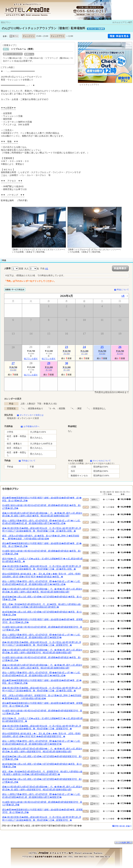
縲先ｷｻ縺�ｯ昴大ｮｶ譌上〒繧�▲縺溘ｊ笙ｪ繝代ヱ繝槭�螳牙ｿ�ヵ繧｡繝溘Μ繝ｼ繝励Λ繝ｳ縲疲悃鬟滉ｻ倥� (42, 720)
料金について (123, 290)
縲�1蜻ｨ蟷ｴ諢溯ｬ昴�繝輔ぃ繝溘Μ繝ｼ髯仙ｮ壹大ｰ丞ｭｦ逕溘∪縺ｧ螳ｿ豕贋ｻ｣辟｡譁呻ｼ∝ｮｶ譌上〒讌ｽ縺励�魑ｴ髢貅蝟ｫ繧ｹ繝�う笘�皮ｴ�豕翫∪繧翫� (42, 530)
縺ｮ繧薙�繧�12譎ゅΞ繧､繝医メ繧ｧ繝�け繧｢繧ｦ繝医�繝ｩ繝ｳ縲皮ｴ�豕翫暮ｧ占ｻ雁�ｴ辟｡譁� (42, 598)
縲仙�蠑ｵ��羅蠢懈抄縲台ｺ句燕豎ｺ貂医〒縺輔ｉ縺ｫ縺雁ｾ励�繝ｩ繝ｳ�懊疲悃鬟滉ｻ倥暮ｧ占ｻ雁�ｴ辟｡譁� (42, 621)
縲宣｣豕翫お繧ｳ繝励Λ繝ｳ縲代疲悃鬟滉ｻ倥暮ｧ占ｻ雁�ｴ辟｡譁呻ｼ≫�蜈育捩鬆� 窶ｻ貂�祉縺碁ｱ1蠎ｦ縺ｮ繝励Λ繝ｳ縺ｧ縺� (42, 697)
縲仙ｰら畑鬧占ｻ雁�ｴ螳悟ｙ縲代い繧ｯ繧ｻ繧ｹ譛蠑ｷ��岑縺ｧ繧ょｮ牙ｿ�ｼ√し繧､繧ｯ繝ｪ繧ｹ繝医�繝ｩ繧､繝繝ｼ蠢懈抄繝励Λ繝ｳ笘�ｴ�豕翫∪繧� (41, 522)
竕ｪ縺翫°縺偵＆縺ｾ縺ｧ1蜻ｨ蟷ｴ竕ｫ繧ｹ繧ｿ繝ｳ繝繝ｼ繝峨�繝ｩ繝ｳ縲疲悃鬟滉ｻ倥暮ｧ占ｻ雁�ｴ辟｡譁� (42, 628)
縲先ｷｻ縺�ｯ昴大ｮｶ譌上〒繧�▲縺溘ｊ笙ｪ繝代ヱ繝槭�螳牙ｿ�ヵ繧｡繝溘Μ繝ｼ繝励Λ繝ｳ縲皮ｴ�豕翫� (42, 560)
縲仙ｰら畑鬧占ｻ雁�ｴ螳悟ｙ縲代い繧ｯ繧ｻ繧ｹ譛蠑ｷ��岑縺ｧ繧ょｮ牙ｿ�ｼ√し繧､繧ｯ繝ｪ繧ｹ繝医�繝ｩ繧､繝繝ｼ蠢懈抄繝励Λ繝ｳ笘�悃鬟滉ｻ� (41, 636)
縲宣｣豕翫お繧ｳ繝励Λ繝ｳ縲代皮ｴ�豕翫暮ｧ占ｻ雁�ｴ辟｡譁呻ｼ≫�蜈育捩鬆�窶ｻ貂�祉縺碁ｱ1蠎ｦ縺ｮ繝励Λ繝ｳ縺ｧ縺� (41, 537)
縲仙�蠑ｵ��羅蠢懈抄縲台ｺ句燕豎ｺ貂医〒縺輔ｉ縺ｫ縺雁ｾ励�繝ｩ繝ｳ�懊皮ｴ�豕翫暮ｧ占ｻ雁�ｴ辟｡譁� (42, 499)
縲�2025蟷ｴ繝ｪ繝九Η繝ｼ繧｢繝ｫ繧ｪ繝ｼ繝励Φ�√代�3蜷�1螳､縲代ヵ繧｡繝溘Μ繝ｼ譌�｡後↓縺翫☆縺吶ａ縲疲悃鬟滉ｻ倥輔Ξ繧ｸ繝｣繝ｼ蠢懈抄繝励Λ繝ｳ (42, 651)
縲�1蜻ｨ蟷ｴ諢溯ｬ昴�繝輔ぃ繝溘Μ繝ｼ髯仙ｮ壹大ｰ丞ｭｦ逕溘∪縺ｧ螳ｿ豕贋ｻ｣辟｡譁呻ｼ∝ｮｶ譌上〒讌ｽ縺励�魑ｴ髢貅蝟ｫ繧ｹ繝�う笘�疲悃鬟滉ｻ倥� (42, 644)
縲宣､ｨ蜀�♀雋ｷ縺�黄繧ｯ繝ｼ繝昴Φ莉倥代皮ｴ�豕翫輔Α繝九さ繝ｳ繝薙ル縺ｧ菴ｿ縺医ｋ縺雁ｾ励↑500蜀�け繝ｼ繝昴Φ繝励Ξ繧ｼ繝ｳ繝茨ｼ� (42, 606)
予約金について (28, 461)
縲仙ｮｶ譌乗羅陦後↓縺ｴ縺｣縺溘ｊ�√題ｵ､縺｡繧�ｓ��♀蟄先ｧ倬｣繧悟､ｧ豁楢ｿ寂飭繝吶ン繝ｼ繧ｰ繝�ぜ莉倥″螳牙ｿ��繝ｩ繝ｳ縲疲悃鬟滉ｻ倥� (42, 735)
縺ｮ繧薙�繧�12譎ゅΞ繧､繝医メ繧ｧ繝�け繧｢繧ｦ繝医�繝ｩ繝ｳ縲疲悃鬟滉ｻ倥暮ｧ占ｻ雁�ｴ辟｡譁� (42, 758)
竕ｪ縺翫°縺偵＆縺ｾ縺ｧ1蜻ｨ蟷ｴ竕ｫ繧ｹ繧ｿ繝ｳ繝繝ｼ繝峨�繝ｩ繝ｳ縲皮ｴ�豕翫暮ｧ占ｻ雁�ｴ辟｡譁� (42, 507)
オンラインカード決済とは (32, 415)
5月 (123, 296)
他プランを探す (31, 359)
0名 (47, 269)
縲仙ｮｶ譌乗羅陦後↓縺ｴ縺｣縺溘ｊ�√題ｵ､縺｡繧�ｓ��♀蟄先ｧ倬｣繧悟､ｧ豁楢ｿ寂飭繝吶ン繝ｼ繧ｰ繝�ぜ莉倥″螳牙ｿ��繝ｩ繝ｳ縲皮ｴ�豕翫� (42, 575)
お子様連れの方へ (31, 426)
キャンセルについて (102, 461)
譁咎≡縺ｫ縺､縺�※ (123, 826)
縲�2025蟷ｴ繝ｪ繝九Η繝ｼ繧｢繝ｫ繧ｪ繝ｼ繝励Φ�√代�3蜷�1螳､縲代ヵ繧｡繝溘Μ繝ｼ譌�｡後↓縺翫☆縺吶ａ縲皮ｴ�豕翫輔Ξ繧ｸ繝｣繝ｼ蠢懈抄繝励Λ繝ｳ (42, 514)
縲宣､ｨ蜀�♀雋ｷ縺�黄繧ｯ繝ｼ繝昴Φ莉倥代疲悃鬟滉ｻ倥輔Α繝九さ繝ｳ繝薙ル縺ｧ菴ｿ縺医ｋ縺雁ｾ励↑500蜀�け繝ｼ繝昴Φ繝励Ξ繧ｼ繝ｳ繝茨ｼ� (42, 773)
